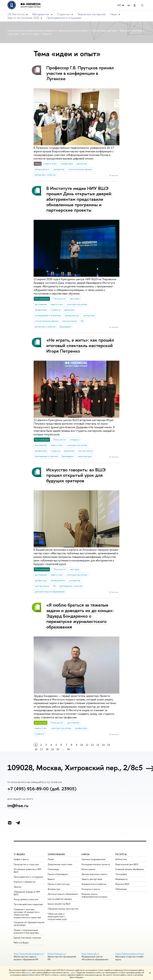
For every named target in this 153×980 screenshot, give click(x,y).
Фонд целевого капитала (26, 899)
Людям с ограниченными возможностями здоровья (26, 931)
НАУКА (86, 854)
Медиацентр (121, 879)
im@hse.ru (18, 805)
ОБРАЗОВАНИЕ (56, 854)
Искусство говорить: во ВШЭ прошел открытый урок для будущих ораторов (76, 475)
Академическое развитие (94, 884)
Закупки (18, 887)
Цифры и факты (21, 859)
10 (82, 745)
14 (103, 745)
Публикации (121, 889)
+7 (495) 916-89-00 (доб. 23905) (42, 789)
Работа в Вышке (21, 943)
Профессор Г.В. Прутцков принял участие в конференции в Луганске (80, 73)
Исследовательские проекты (96, 864)
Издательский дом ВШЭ (127, 864)
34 (68, 749)
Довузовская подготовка (60, 864)
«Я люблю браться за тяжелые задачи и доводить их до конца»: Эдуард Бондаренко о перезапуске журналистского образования (80, 616)
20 (58, 749)
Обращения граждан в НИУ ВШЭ (27, 893)
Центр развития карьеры (60, 899)
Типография (121, 874)
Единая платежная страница (27, 938)
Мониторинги (88, 869)
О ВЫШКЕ (19, 854)
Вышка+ (51, 879)
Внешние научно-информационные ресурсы (95, 895)
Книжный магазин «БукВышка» (130, 869)
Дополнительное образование (63, 894)
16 (36, 749)
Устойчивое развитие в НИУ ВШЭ (28, 871)
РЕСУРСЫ (121, 854)
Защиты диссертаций (92, 879)
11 (87, 745)
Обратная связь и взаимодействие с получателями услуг (57, 916)
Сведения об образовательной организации (29, 924)
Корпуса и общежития (25, 882)
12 (92, 745)
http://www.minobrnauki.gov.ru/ (29, 954)
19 (52, 749)
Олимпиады (53, 869)
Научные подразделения (93, 859)
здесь (29, 973)
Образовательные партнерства (63, 909)
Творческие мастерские (92, 14)
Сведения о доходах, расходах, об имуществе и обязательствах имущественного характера (27, 913)
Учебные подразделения (104, 31)
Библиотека (121, 859)
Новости (47, 34)
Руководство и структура (26, 864)
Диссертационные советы (95, 874)
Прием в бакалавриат (58, 874)
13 (98, 745)
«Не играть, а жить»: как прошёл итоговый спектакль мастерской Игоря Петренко (80, 345)
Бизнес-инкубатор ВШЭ (59, 904)
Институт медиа (31, 34)
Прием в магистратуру (59, 884)
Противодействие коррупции (28, 904)
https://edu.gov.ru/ (57, 954)
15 (109, 745)
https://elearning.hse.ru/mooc (130, 954)
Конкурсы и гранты (91, 889)
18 (47, 749)
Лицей (51, 859)
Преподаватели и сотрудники (64, 18)
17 (42, 749)
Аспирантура (54, 889)
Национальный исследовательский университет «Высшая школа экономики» (48, 31)
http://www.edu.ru (90, 954)
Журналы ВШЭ (122, 884)
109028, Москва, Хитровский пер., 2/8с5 (75, 767)
